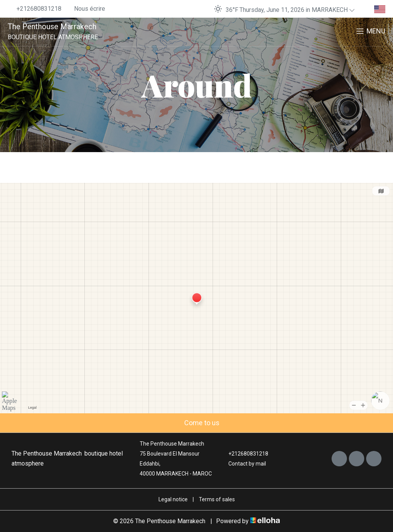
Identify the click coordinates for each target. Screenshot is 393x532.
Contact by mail (243, 464)
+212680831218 (244, 454)
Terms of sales (217, 499)
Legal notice (173, 499)
